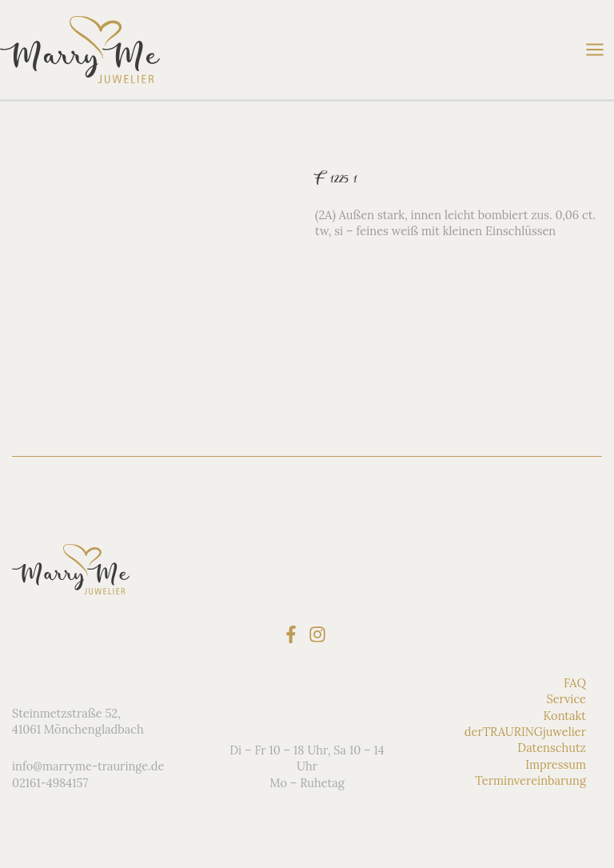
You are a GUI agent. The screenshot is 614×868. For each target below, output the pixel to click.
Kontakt (564, 715)
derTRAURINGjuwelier (525, 732)
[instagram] (320, 634)
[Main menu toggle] (595, 50)
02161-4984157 (50, 783)
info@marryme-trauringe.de (88, 766)
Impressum (556, 764)
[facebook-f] (294, 634)
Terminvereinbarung (530, 780)
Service (566, 699)
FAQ (575, 683)
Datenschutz (552, 748)
